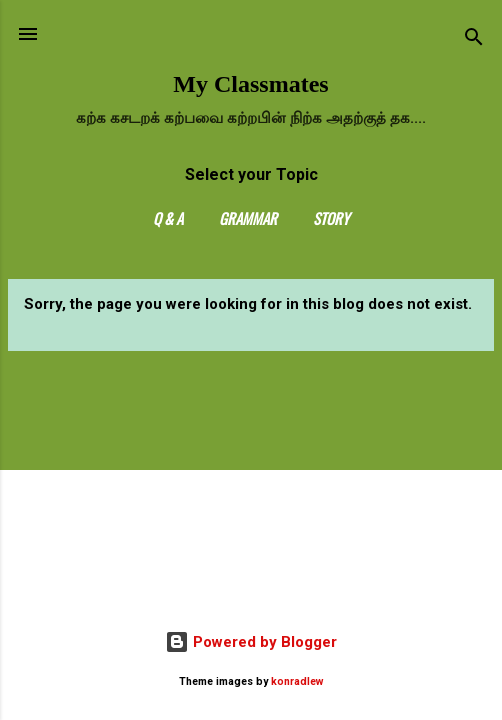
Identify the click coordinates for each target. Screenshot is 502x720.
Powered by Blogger (251, 642)
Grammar (248, 218)
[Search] (474, 40)
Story (331, 218)
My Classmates (250, 84)
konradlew (297, 681)
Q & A (168, 218)
